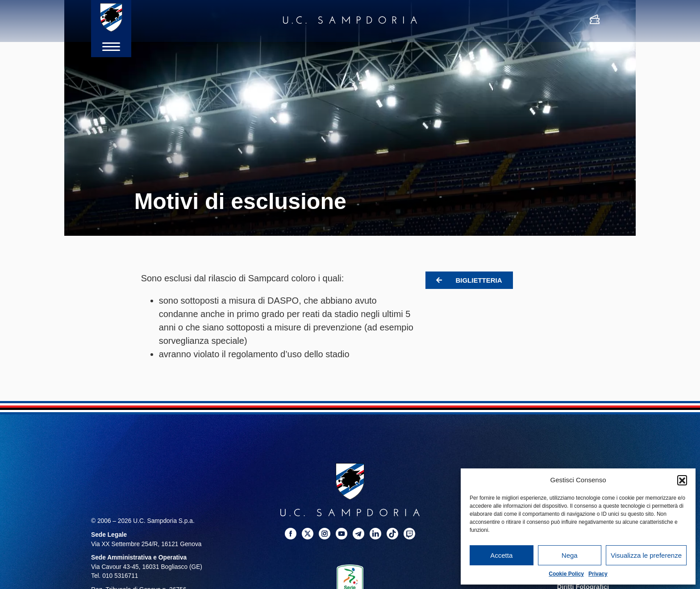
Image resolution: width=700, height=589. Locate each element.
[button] (682, 480)
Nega (570, 555)
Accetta (501, 555)
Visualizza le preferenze (646, 555)
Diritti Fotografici (584, 585)
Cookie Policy (566, 574)
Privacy (598, 574)
